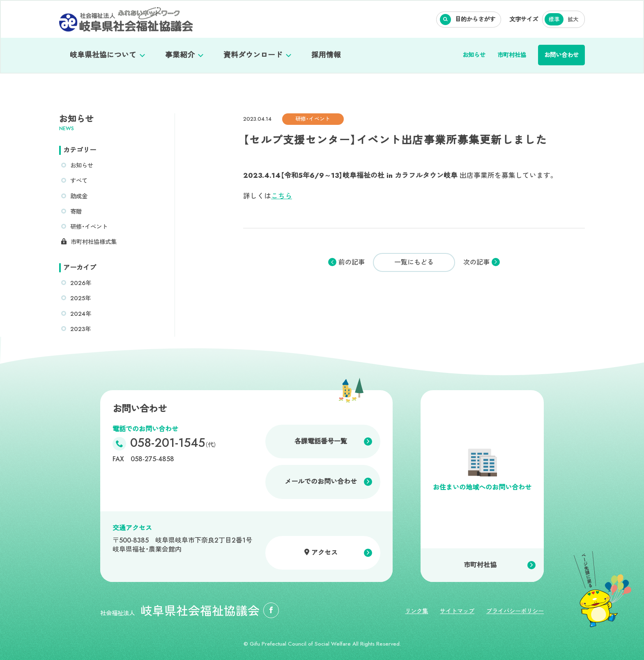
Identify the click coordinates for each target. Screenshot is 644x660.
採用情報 (326, 55)
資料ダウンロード (253, 55)
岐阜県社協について (103, 55)
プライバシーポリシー (515, 611)
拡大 (573, 20)
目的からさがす (475, 19)
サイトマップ (457, 611)
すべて (79, 181)
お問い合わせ (561, 55)
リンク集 (416, 611)
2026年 (81, 283)
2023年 (80, 329)
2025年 (80, 298)
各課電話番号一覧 (321, 441)
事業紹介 (180, 55)
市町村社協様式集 (94, 242)
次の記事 (476, 262)
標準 (554, 20)
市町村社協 (512, 55)
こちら (282, 196)
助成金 (79, 196)
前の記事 (352, 262)
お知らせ (474, 55)
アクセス (324, 553)
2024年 (81, 314)
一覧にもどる (414, 262)
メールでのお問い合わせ (321, 482)
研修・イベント (89, 227)
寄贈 (76, 212)
